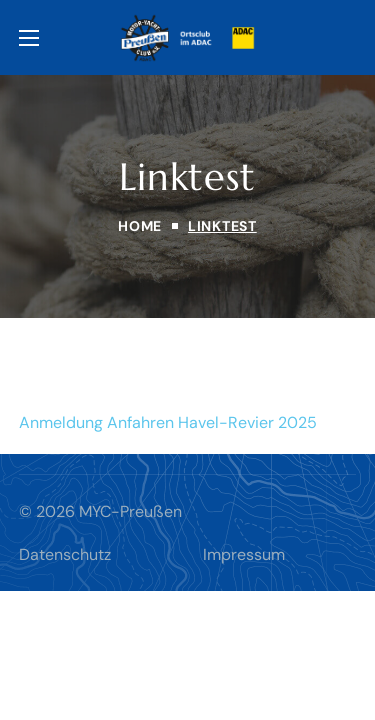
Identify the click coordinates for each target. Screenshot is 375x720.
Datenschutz (65, 554)
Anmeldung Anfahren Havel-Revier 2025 (168, 422)
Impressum (244, 554)
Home (140, 226)
